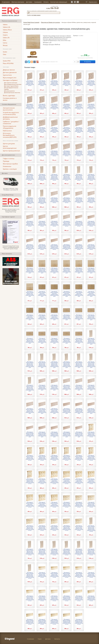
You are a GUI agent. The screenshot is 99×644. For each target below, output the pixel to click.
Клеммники (7, 166)
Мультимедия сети (10, 78)
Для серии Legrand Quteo (11, 86)
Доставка (29, 2)
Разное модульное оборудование (10, 127)
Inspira (5, 35)
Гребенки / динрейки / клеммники (11, 123)
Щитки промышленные (11, 151)
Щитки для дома (9, 144)
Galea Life (6, 38)
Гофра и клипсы (9, 159)
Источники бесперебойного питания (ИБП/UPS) (10, 135)
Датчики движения (10, 72)
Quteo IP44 (7, 61)
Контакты (57, 639)
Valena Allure (7, 30)
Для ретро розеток (9, 91)
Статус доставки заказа (34, 15)
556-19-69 (52, 8)
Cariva (5, 43)
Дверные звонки (9, 70)
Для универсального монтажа (13, 84)
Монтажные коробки (10, 164)
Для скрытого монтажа (11, 83)
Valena (5, 24)
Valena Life (7, 27)
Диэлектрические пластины (12, 93)
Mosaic (5, 45)
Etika (4, 40)
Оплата (46, 2)
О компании (31, 639)
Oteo (5, 54)
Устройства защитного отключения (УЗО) (11, 113)
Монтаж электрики (18, 2)
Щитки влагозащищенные (10, 147)
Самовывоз (38, 2)
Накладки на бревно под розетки (50, 22)
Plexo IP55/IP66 (8, 63)
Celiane (5, 32)
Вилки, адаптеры (9, 96)
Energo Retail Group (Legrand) (31, 22)
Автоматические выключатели (9, 109)
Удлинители (7, 75)
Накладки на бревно (10, 80)
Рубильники (7, 131)
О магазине (6, 2)
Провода (6, 161)
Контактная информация (59, 2)
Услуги (40, 639)
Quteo (5, 52)
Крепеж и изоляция (10, 169)
